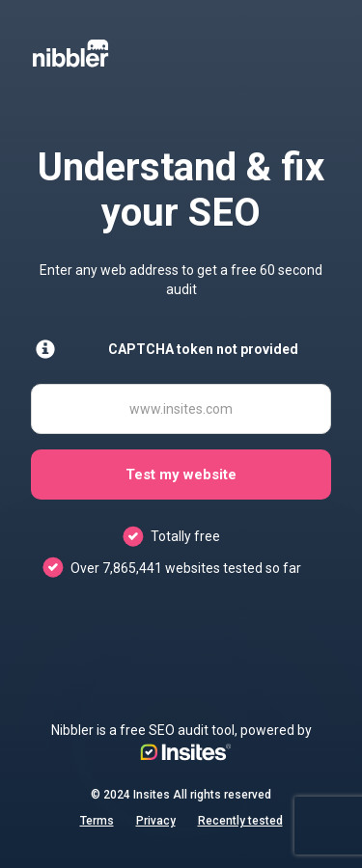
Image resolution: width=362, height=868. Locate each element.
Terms (97, 821)
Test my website (181, 475)
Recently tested (240, 821)
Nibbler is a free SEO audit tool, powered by (181, 742)
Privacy (156, 821)
